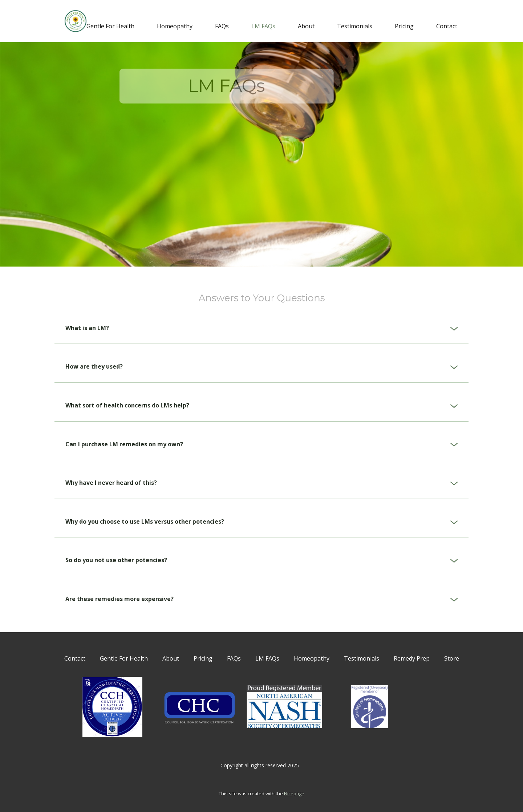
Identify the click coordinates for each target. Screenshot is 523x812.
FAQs (222, 26)
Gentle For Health (110, 26)
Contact (447, 26)
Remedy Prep (412, 658)
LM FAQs (263, 26)
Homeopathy (175, 26)
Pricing (404, 26)
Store (452, 658)
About (306, 26)
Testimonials (355, 26)
